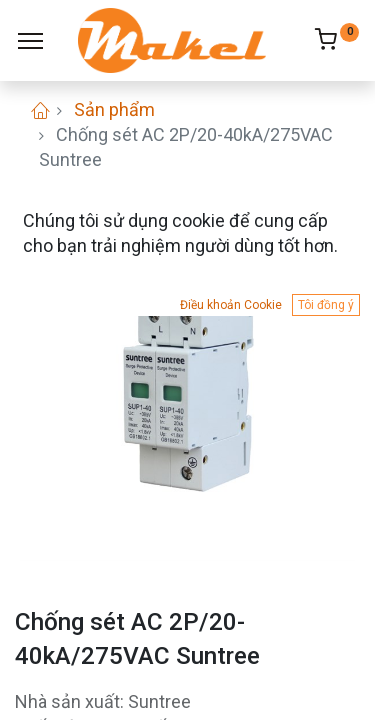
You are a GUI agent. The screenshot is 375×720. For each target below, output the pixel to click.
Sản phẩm (114, 109)
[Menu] (30, 41)
